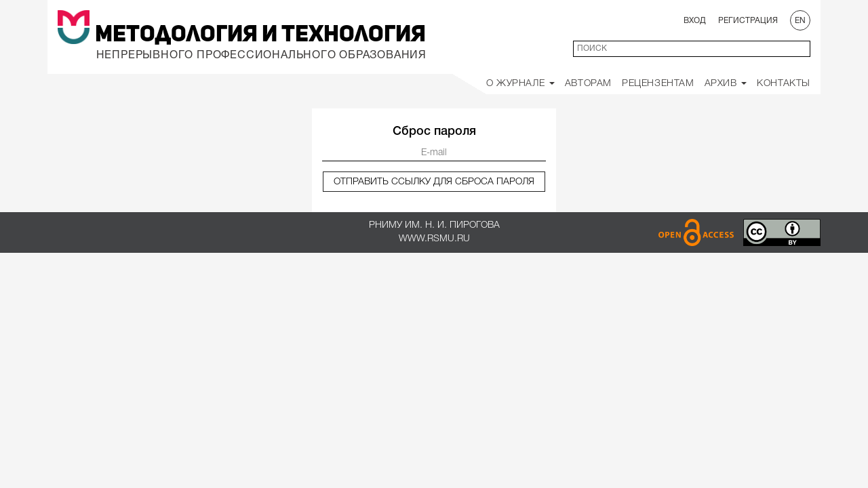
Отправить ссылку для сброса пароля (434, 182)
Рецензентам (658, 84)
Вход (695, 21)
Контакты (784, 84)
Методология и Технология (260, 35)
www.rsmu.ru (434, 239)
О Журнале (520, 84)
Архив (726, 84)
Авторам (588, 84)
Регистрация (748, 21)
